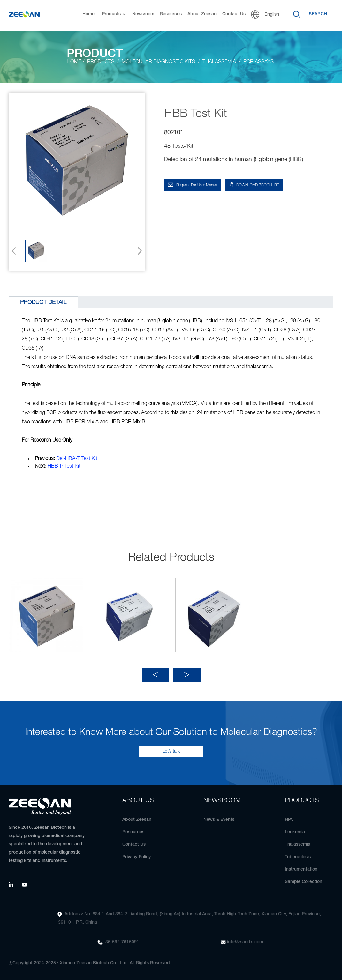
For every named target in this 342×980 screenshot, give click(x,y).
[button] (138, 251)
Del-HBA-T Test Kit (77, 459)
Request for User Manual (197, 185)
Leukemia (295, 832)
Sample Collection (304, 882)
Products (114, 15)
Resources (171, 14)
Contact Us (234, 14)
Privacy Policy (137, 857)
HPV (289, 820)
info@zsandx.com (245, 942)
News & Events (219, 820)
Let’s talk (171, 751)
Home (88, 14)
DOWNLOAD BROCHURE (258, 185)
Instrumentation (301, 869)
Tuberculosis (298, 857)
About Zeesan (202, 14)
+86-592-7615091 (121, 942)
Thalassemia (298, 845)
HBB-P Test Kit (64, 466)
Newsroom (143, 14)
